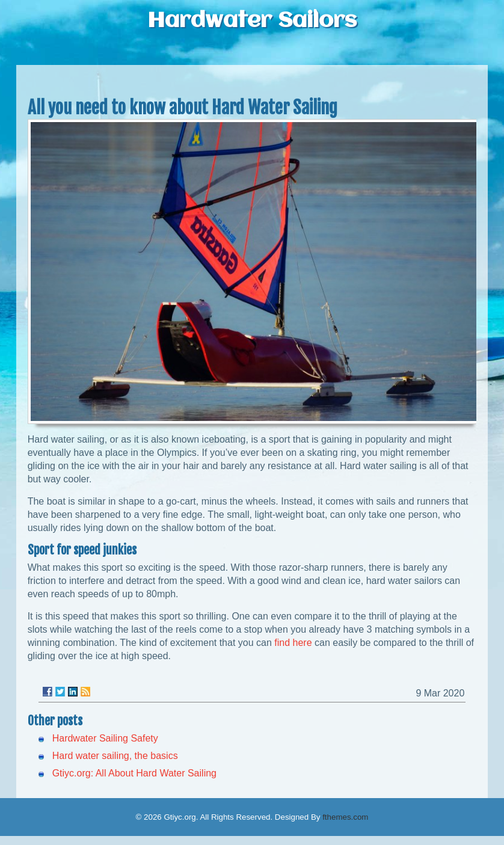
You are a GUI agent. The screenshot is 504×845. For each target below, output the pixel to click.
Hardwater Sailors (252, 21)
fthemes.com (345, 817)
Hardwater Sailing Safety (105, 738)
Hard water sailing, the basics (115, 756)
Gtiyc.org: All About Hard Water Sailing (134, 773)
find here (293, 643)
